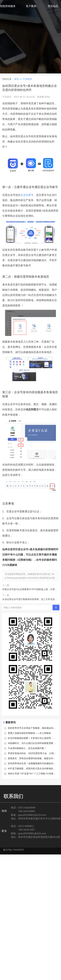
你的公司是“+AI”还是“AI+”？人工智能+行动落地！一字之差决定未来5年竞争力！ (31, 774)
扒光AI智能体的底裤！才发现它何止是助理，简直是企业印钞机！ (32, 738)
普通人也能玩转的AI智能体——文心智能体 (29, 733)
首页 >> (19, 79)
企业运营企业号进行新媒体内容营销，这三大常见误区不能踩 (30, 600)
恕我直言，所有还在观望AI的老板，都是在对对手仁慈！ (32, 759)
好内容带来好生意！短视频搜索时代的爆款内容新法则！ (32, 764)
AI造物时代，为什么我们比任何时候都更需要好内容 (32, 743)
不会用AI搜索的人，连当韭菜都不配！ (27, 748)
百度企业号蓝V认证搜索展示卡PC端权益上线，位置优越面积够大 (30, 590)
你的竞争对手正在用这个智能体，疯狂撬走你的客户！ (32, 728)
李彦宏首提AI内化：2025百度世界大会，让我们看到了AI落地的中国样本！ (32, 754)
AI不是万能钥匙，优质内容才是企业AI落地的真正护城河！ (32, 769)
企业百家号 (27, 195)
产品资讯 (27, 79)
